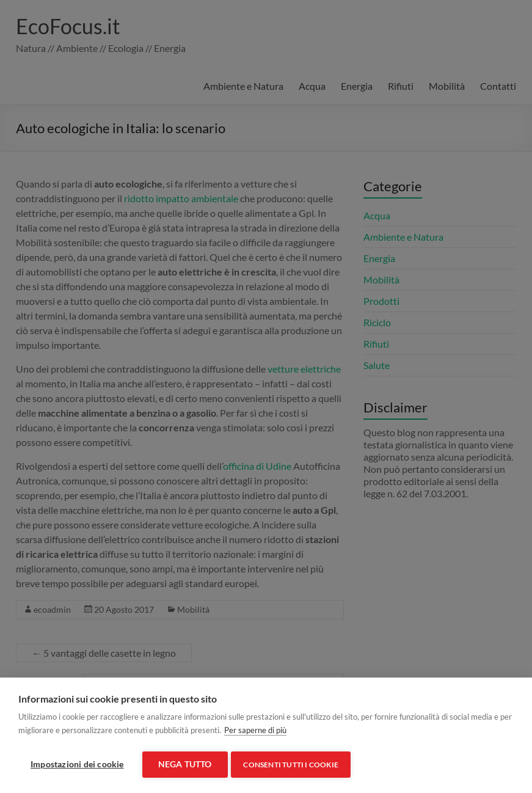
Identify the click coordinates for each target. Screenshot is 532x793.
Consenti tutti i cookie (294, 765)
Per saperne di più (255, 733)
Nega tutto (185, 764)
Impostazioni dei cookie (77, 764)
